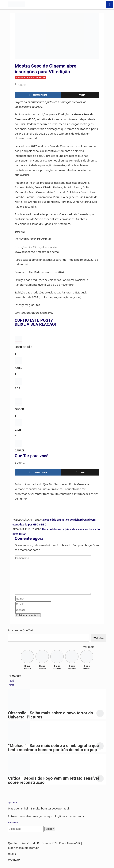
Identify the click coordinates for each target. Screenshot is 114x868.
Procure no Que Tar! (20, 630)
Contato (14, 860)
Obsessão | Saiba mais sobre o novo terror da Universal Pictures (50, 715)
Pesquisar (98, 638)
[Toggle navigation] (4, 4)
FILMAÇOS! (15, 676)
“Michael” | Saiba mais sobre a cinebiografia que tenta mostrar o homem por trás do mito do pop (53, 748)
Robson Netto (38, 78)
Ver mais (89, 647)
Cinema (22, 85)
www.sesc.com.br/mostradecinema (37, 252)
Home (12, 854)
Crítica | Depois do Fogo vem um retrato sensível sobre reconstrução (53, 780)
